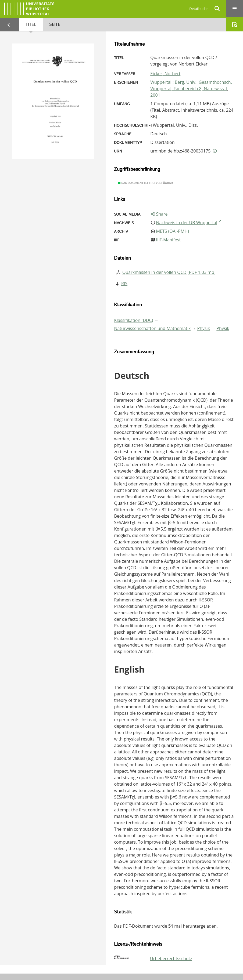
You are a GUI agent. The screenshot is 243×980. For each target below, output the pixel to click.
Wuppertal (161, 82)
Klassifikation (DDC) (133, 320)
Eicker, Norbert (165, 74)
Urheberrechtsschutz (171, 959)
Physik (203, 328)
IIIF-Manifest (168, 240)
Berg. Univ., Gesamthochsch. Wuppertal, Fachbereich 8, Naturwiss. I (191, 85)
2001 (155, 95)
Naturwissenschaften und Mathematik (152, 328)
